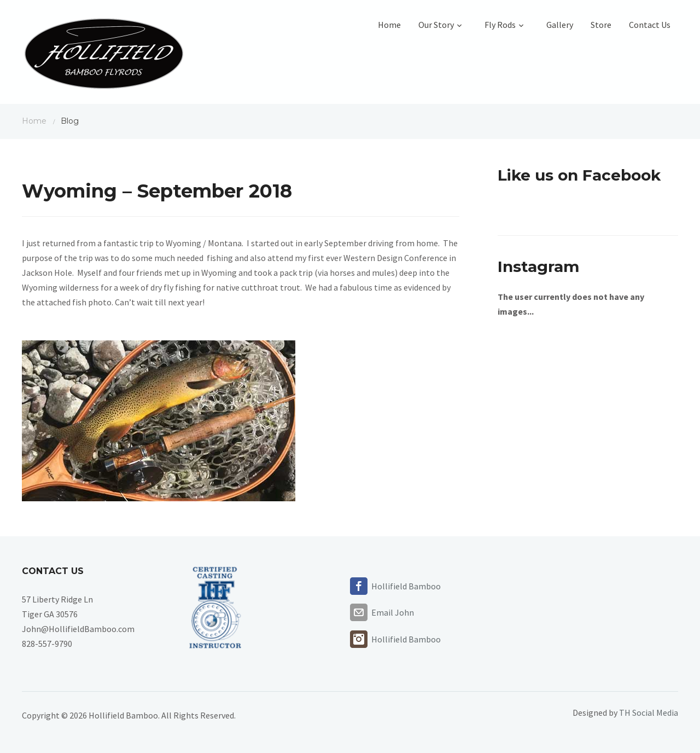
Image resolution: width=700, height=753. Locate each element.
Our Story (443, 25)
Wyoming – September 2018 (157, 191)
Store (601, 25)
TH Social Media (649, 713)
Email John (393, 612)
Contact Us (650, 25)
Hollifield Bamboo (406, 586)
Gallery (560, 25)
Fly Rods (507, 25)
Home (389, 25)
